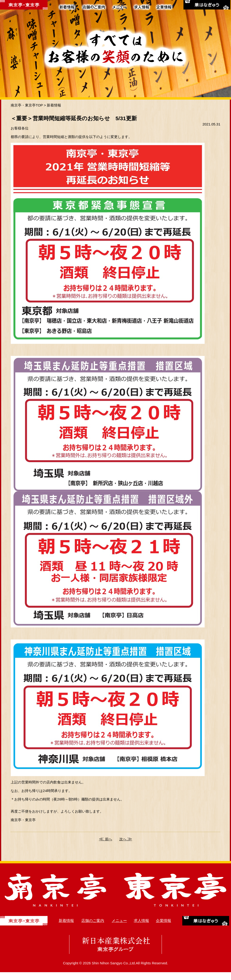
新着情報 (54, 105)
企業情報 (164, 928)
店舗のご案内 (93, 928)
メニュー (119, 928)
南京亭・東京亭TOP (27, 105)
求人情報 (141, 928)
